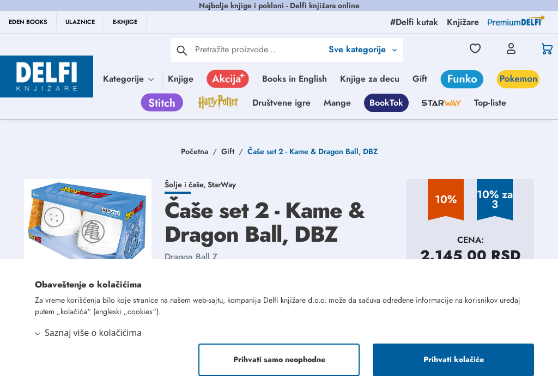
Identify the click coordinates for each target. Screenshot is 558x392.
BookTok (386, 103)
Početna (195, 151)
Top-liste (490, 103)
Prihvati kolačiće (454, 360)
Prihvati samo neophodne (279, 360)
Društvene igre (281, 103)
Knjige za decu (370, 79)
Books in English (295, 79)
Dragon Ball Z (191, 257)
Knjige (181, 79)
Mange (337, 103)
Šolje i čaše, (186, 185)
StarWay (222, 185)
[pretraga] (182, 50)
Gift (420, 79)
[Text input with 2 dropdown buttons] (259, 49)
